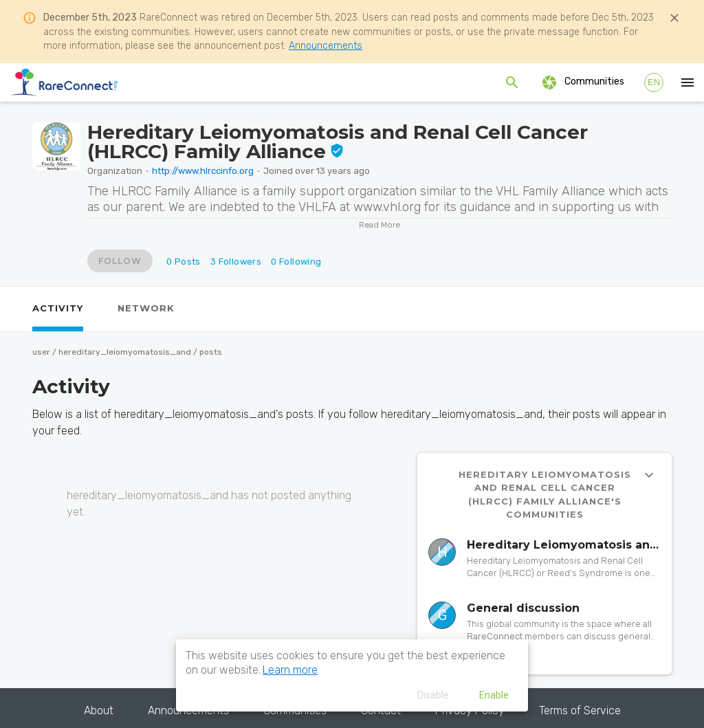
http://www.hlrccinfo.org (203, 171)
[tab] (58, 309)
